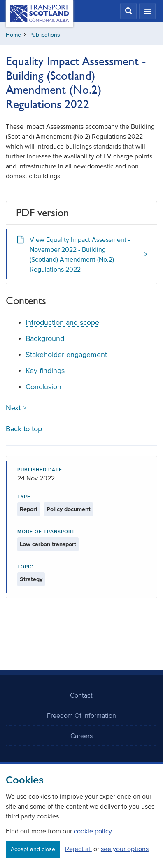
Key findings (45, 371)
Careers (81, 736)
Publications (45, 35)
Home (13, 35)
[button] (128, 11)
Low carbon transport (48, 544)
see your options (125, 849)
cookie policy (93, 831)
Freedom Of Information (81, 715)
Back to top (24, 429)
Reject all (78, 849)
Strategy (31, 579)
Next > (16, 408)
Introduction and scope (62, 322)
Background (45, 338)
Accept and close (33, 849)
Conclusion (43, 387)
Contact (81, 695)
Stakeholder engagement (66, 355)
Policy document (69, 509)
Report (29, 509)
